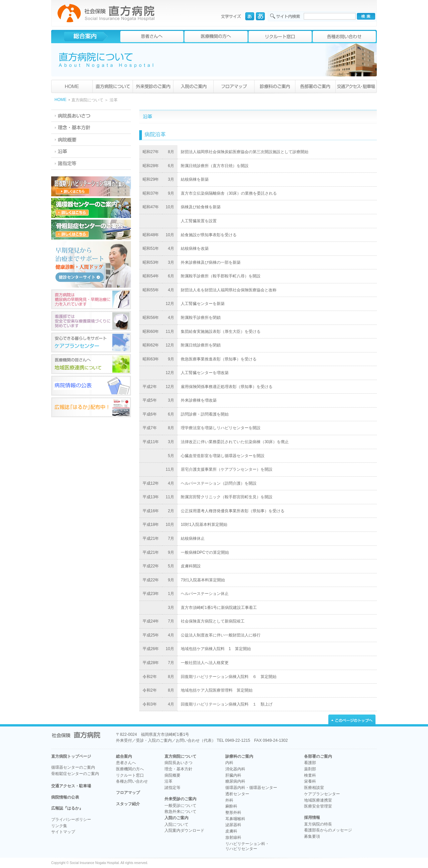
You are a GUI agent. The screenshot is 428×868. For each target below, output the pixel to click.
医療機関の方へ (130, 769)
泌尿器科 (233, 825)
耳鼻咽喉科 (235, 819)
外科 (229, 800)
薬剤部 (310, 769)
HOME (60, 100)
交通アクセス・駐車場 (71, 786)
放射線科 (233, 837)
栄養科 (310, 781)
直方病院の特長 (318, 824)
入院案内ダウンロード (184, 830)
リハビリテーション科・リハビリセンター (247, 846)
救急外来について (180, 812)
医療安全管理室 (318, 806)
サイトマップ (63, 832)
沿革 (168, 781)
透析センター (237, 794)
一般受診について (180, 806)
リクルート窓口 (130, 775)
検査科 (310, 775)
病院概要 (172, 775)
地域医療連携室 (318, 800)
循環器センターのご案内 (73, 767)
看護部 (310, 763)
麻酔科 (231, 806)
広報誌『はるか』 (67, 808)
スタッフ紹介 (128, 804)
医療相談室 (314, 788)
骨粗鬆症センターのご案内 (75, 774)
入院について (176, 824)
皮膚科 (231, 831)
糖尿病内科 (235, 781)
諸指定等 (172, 788)
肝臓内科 (233, 775)
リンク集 (59, 826)
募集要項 (312, 836)
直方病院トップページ (71, 756)
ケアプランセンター (322, 794)
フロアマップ (128, 793)
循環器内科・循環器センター (251, 788)
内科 (229, 763)
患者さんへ (126, 763)
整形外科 (233, 813)
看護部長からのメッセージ (328, 830)
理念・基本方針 (178, 769)
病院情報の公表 (65, 797)
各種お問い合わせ (132, 781)
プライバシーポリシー (71, 820)
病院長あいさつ (178, 763)
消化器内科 (235, 769)
